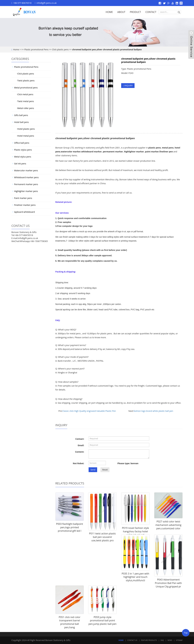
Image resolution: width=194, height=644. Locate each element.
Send (93, 470)
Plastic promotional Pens (36, 49)
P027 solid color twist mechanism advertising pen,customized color (168, 525)
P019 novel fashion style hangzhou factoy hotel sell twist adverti (135, 531)
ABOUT (121, 12)
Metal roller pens (25, 108)
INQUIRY (128, 85)
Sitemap (179, 640)
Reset (105, 470)
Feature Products (149, 640)
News (170, 640)
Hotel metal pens (25, 136)
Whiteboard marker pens (26, 177)
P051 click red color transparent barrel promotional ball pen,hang (70, 622)
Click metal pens (24, 94)
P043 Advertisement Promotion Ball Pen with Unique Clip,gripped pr (168, 583)
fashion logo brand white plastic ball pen (153, 411)
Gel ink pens (20, 164)
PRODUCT (135, 12)
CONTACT (151, 12)
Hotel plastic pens (25, 129)
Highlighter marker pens (26, 191)
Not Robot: (78, 463)
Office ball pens (22, 143)
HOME (109, 12)
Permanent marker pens (26, 184)
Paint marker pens (23, 198)
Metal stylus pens (23, 157)
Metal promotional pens (26, 88)
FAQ (162, 640)
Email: (81, 445)
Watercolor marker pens (26, 170)
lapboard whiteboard (24, 212)
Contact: (80, 439)
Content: (80, 452)
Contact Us (132, 640)
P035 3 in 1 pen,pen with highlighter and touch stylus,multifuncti (135, 577)
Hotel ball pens (21, 122)
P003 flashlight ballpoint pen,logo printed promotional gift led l (70, 527)
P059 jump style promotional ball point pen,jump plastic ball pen (102, 621)
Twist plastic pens (25, 81)
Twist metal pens (24, 101)
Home (16, 49)
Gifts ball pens (21, 115)
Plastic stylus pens (23, 150)
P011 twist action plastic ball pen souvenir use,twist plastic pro (102, 537)
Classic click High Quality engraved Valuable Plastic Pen (89, 411)
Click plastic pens (60, 49)
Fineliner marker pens (25, 205)
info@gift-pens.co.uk (47, 3)
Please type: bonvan (128, 463)
